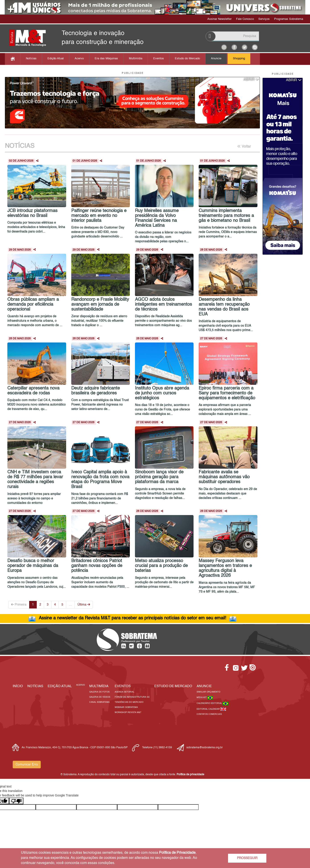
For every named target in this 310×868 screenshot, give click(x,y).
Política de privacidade (190, 775)
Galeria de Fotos (99, 692)
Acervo (79, 59)
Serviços (264, 19)
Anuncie (216, 59)
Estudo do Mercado (187, 59)
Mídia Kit (202, 698)
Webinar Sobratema (126, 707)
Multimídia (136, 59)
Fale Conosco (245, 19)
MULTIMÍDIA (99, 686)
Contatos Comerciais (209, 714)
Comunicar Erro (27, 765)
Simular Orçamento (208, 692)
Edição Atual (56, 59)
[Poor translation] (16, 801)
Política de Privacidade (177, 853)
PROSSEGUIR (247, 858)
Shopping (239, 59)
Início (18, 686)
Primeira (19, 605)
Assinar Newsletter (219, 19)
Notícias (31, 59)
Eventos (159, 59)
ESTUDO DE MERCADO (173, 686)
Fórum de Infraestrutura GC (132, 697)
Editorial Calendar (209, 709)
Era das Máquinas (106, 59)
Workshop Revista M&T (128, 712)
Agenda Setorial (124, 692)
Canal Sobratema (99, 702)
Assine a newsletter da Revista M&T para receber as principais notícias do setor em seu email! (133, 618)
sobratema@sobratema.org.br (205, 748)
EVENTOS (123, 686)
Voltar (244, 146)
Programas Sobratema (289, 19)
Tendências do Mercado (129, 702)
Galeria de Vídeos (100, 697)
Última (84, 605)
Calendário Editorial (210, 703)
